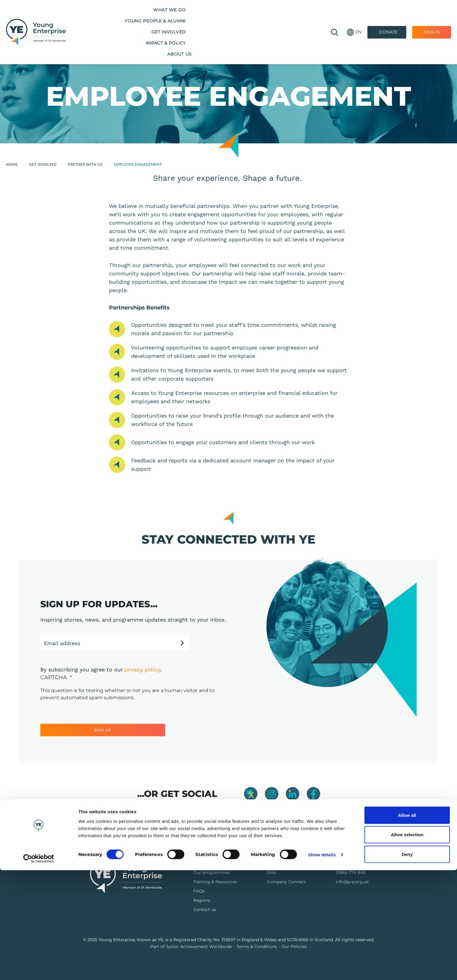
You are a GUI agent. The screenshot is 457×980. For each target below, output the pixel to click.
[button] (354, 18)
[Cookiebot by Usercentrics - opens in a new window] (39, 968)
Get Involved (209, 18)
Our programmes (212, 872)
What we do (92, 18)
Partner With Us (85, 164)
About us (300, 18)
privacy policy (142, 670)
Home (12, 164)
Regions (202, 900)
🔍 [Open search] (335, 18)
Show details (322, 965)
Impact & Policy (257, 18)
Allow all (407, 925)
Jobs (272, 872)
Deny (407, 964)
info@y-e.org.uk (352, 882)
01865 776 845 (351, 872)
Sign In (432, 18)
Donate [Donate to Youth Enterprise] (388, 18)
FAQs (199, 891)
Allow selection (407, 945)
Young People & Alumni (150, 18)
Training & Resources (215, 882)
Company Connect (286, 882)
